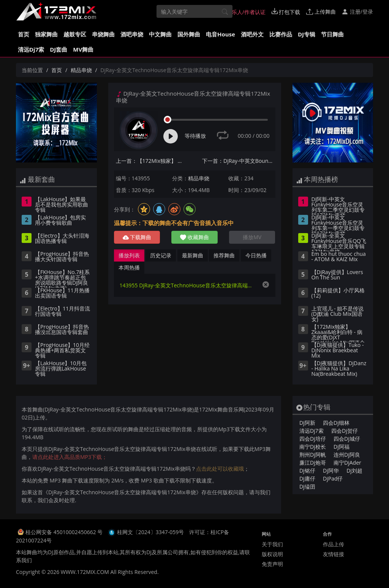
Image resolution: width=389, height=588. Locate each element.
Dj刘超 (354, 471)
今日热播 (256, 255)
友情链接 (334, 554)
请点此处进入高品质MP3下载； (70, 457)
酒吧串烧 (132, 34)
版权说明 (272, 554)
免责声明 (272, 564)
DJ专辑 (307, 34)
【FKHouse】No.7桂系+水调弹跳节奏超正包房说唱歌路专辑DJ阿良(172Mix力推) (62, 279)
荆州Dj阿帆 (313, 455)
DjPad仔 (333, 478)
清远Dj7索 (31, 49)
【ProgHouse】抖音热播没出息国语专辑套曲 (62, 330)
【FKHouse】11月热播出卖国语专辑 (62, 293)
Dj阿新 (307, 423)
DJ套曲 (59, 49)
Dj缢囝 (307, 486)
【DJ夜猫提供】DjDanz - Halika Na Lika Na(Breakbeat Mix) (339, 369)
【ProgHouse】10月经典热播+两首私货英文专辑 (62, 351)
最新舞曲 (193, 255)
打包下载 (286, 12)
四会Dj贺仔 (345, 431)
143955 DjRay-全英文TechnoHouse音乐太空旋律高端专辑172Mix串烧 (187, 285)
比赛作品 (281, 34)
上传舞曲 (321, 12)
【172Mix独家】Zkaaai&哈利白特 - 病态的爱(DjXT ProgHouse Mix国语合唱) (338, 333)
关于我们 (272, 544)
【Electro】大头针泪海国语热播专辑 (62, 239)
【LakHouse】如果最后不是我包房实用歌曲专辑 (62, 205)
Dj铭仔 (307, 471)
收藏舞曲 (194, 237)
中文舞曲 (160, 34)
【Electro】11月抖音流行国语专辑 (62, 312)
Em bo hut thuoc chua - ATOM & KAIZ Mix (339, 257)
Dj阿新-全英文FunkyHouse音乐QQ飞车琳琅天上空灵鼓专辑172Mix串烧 (339, 242)
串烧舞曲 (103, 34)
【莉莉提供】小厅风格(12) (338, 293)
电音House (221, 34)
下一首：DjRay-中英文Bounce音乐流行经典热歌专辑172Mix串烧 (239, 161)
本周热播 (129, 267)
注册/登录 (357, 12)
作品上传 (334, 544)
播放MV (252, 237)
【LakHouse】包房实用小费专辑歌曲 (60, 221)
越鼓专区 (75, 34)
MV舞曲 (83, 49)
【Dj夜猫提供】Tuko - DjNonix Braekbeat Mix (338, 351)
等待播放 (195, 136)
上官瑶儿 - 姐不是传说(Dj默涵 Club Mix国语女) (338, 314)
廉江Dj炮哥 (313, 463)
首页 (24, 34)
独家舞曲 (46, 34)
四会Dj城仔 (347, 439)
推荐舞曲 (224, 255)
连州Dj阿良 (347, 455)
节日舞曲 (332, 34)
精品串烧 (81, 70)
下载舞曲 (137, 237)
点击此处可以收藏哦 (220, 469)
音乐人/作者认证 (242, 12)
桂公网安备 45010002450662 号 (65, 532)
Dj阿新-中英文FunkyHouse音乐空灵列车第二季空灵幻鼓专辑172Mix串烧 (338, 206)
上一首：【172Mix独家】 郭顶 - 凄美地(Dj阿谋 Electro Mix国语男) (153, 161)
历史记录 (161, 255)
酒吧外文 (252, 34)
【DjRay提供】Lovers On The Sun (337, 275)
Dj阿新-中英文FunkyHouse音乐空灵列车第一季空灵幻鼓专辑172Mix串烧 (338, 224)
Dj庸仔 (307, 478)
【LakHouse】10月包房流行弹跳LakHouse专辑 (61, 369)
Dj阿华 (331, 471)
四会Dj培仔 (313, 439)
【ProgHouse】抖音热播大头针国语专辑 (62, 257)
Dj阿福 (342, 447)
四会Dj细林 (336, 423)
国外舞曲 (189, 34)
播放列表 (129, 255)
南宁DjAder (347, 463)
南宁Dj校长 (313, 447)
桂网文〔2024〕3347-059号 (151, 532)
